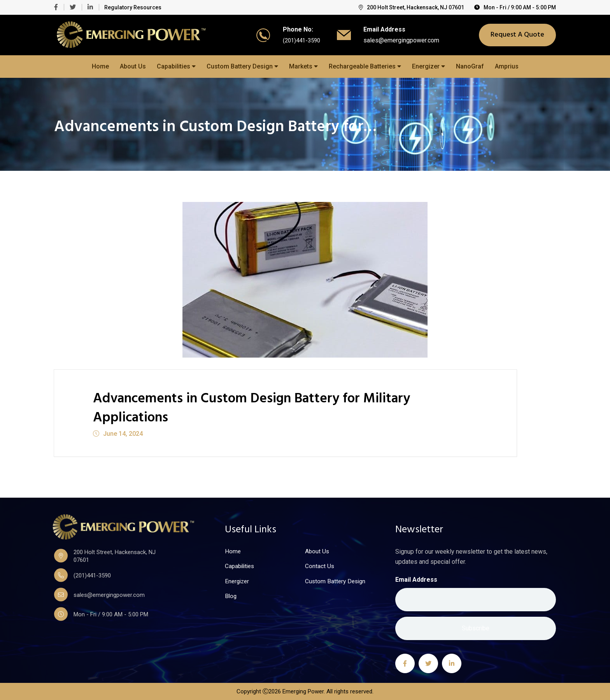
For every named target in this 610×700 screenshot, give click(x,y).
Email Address (416, 579)
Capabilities (176, 66)
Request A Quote (517, 35)
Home (100, 66)
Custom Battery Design (242, 66)
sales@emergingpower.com (403, 40)
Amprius (507, 66)
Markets (303, 66)
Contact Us (320, 567)
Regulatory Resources (133, 7)
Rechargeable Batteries (365, 66)
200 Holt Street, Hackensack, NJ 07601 (411, 7)
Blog (231, 597)
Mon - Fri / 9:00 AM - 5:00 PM (515, 7)
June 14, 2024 (118, 433)
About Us (133, 66)
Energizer (429, 66)
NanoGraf (470, 66)
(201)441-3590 (301, 40)
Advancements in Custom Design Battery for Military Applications (276, 408)
